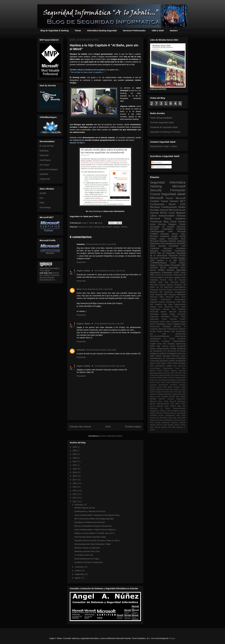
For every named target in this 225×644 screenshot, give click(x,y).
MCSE (183, 236)
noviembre (79, 567)
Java (179, 394)
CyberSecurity (180, 304)
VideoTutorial (180, 336)
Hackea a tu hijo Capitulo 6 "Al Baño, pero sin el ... (95, 533)
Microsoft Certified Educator (168, 233)
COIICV (165, 378)
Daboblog (154, 280)
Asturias (154, 213)
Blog (166, 222)
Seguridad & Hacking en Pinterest (165, 132)
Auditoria (159, 304)
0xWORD (44, 174)
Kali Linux (181, 353)
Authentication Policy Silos (174, 368)
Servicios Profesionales (134, 31)
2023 (75, 458)
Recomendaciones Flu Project (87, 559)
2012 (75, 498)
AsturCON (182, 366)
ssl (78, 256)
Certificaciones (169, 207)
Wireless (182, 363)
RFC (157, 418)
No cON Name (169, 358)
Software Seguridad (176, 270)
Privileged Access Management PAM (165, 415)
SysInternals (180, 334)
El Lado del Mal (47, 146)
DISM (152, 346)
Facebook (181, 229)
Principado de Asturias (162, 227)
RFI (161, 418)
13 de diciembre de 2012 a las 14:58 (110, 366)
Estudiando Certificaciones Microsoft (89, 522)
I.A (164, 351)
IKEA (171, 392)
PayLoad (159, 413)
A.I (165, 339)
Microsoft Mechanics (178, 401)
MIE (152, 275)
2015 (75, 487)
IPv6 (175, 392)
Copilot (153, 344)
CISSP (172, 339)
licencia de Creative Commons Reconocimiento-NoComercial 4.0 (50, 276)
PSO (169, 411)
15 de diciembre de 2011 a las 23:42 (97, 289)
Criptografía (167, 229)
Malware (181, 213)
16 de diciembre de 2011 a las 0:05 (109, 324)
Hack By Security (177, 280)
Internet (164, 210)
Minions (153, 404)
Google (174, 236)
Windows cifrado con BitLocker (87, 548)
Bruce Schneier (164, 373)
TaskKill (157, 427)
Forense (163, 280)
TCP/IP (175, 317)
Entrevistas (167, 272)
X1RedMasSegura (158, 263)
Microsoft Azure (177, 210)
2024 (75, 454)
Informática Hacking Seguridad (102, 31)
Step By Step (162, 425)
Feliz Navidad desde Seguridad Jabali (90, 537)
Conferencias (157, 204)
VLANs (175, 363)
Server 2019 (155, 363)
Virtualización (155, 339)
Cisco (163, 243)
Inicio (108, 427)
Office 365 (181, 406)
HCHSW (154, 268)
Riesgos (117, 227)
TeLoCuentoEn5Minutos (160, 336)
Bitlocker (174, 371)
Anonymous (155, 272)
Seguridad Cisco (177, 268)
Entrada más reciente (80, 427)
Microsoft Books (178, 282)
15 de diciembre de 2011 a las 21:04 (110, 271)
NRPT (178, 404)
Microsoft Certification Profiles (164, 258)
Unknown (81, 350)
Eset (161, 290)
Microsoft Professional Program (172, 329)
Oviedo (153, 239)
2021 (75, 465)
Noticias (181, 216)
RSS (164, 334)
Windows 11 (181, 427)
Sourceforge (45, 207)
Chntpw (178, 378)
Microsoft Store (173, 297)
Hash (172, 389)
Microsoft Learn (179, 356)
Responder (81, 262)
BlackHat (182, 371)
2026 (75, 447)
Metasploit (167, 356)
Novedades (181, 331)
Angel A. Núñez (88, 223)
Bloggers (172, 224)
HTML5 (167, 389)
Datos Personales (172, 265)
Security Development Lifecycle (168, 420)
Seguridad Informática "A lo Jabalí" (49, 269)
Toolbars (164, 427)
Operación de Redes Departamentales (168, 408)
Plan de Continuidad (178, 413)
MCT (183, 201)
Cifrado (182, 224)
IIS (178, 351)
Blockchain (154, 373)
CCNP (172, 373)
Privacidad (173, 246)
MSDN (183, 397)
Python (153, 418)
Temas (78, 31)
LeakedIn (165, 397)
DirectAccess (163, 385)
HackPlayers (45, 160)
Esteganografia (163, 349)
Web (184, 302)
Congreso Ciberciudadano (174, 341)
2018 (75, 476)
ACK (175, 366)
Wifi (152, 304)
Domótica (174, 385)
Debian (153, 349)
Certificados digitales (172, 277)
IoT (171, 394)
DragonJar (154, 290)
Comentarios (159, 167)
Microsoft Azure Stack (159, 401)
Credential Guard (178, 322)
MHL (178, 397)
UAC (169, 427)
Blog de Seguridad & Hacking (55, 31)
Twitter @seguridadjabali (161, 118)
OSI (41, 198)
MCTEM (172, 397)
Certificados (180, 251)
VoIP (178, 302)
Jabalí (175, 394)
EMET (170, 387)
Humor (169, 198)
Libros (162, 239)
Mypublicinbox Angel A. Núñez (164, 146)
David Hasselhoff (178, 346)
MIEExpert (181, 295)
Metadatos (167, 327)
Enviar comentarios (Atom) (111, 436)
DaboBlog (44, 151)
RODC (172, 361)
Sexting (124, 227)
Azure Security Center (174, 319)
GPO (152, 260)
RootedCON (180, 361)
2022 (75, 461)
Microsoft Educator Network (163, 241)
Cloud (173, 222)
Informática (173, 239)
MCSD (182, 256)
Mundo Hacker (156, 331)
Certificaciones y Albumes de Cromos (90, 511)
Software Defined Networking (163, 302)
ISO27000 (154, 312)
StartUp (153, 425)
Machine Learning (166, 399)
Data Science (162, 346)
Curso (172, 213)
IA (166, 351)
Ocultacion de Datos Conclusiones (89, 562)
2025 (75, 451)
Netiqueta (160, 406)
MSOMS (153, 399)
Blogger (182, 258)
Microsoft (157, 198)
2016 (75, 483)
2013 (75, 494)
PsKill (183, 415)
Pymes (182, 222)
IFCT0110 (172, 351)
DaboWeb (44, 155)
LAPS (158, 397)
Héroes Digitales (174, 324)
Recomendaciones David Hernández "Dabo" (93, 544)
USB (169, 363)
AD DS (160, 287)
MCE (183, 239)
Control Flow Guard (158, 382)
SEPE (179, 418)
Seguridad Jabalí (173, 194)
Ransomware (180, 300)
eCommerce (160, 366)
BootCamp (154, 322)
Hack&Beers (161, 324)
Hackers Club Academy (174, 309)
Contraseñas (181, 380)
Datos (161, 265)
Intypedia (166, 394)
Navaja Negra (168, 314)
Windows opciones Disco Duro (87, 551)
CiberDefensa (180, 287)
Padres (109, 227)
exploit (169, 366)
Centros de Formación (164, 275)
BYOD (160, 371)
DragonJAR (45, 179)
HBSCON (160, 389)
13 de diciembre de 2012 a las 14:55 (101, 350)
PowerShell (167, 251)
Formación (178, 190)
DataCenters (176, 382)
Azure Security (158, 246)
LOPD (176, 272)
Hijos (103, 227)
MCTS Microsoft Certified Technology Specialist (94, 519)
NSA (173, 331)
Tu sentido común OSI (84, 555)
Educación (173, 256)
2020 (75, 469)
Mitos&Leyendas (163, 404)
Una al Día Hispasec (49, 169)
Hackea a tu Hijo (85, 227)
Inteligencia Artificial (158, 353)
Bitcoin (167, 371)
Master (164, 312)
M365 (152, 356)
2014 (75, 491)
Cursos (155, 194)
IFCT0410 (165, 392)
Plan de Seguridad (166, 253)
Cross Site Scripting (166, 344)
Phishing (167, 413)
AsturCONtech (155, 368)
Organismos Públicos (158, 411)
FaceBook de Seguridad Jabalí (164, 127)
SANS (170, 418)
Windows (155, 207)
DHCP (153, 324)
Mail (167, 282)
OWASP (173, 406)
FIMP (165, 295)
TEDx (183, 317)
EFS (165, 387)
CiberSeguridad (157, 231)
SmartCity (174, 422)
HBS (183, 265)
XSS (152, 366)
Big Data (168, 304)
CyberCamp (181, 344)
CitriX (183, 378)
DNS (183, 277)
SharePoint (166, 422)
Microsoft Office (157, 297)
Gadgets (177, 387)
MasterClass (181, 399)
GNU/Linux (169, 307)
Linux (183, 272)
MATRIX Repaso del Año (85, 508)
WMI (174, 427)
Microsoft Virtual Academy (168, 219)
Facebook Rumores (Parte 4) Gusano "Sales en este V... (98, 540)
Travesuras (156, 222)
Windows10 (171, 243)
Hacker (182, 263)
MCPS (153, 253)
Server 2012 (179, 234)
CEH (177, 373)
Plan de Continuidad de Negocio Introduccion (93, 526)
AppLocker (154, 319)
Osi (151, 334)
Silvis (79, 289)
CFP (181, 373)
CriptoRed (155, 248)
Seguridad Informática (168, 182)
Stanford (182, 422)
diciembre (79, 505)
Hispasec (172, 295)
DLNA (168, 382)
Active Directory (158, 224)
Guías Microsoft (179, 290)
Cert (174, 378)
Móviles (167, 331)
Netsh (167, 406)
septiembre (80, 574)
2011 (75, 501)
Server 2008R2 (157, 270)
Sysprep (171, 425)
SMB (184, 418)
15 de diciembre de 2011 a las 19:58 (101, 244)
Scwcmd (153, 420)
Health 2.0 (178, 389)
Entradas (157, 162)
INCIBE (43, 193)
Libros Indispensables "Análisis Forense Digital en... (96, 530)
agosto (78, 578)
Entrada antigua (133, 427)
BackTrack (169, 287)
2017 (75, 480)
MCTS (163, 268)
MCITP (182, 260)
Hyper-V (154, 265)
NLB (172, 404)
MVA (171, 231)
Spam (164, 363)
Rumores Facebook (160, 236)
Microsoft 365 (156, 292)
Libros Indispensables (162, 216)
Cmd (183, 246)
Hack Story (180, 307)
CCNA (173, 263)
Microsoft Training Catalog (161, 285)
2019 (75, 472)
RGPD (165, 418)
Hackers (174, 31)
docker (153, 430)
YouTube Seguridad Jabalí (162, 123)
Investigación (172, 353)
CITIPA (159, 378)
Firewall (173, 349)
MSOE (159, 356)
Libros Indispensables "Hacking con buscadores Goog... (98, 515)
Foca (160, 307)
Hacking (97, 227)
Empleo (153, 307)
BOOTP (153, 371)
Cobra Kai (154, 380)
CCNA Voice (165, 322)
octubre (78, 570)
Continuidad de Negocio (167, 380)
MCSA (164, 213)
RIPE (42, 203)
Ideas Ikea (182, 392)
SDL (175, 418)
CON (170, 378)
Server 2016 (177, 204)
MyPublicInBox (156, 358)
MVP (160, 282)
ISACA (183, 351)
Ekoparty (159, 295)
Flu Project (44, 165)
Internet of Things (156, 394)
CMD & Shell (158, 31)
